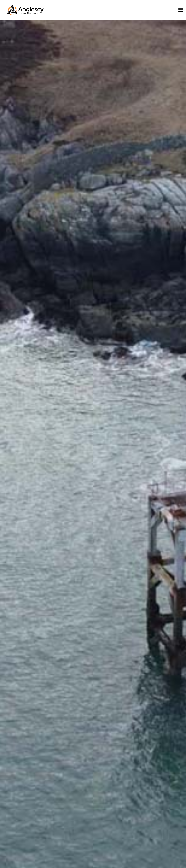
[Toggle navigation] (181, 10)
